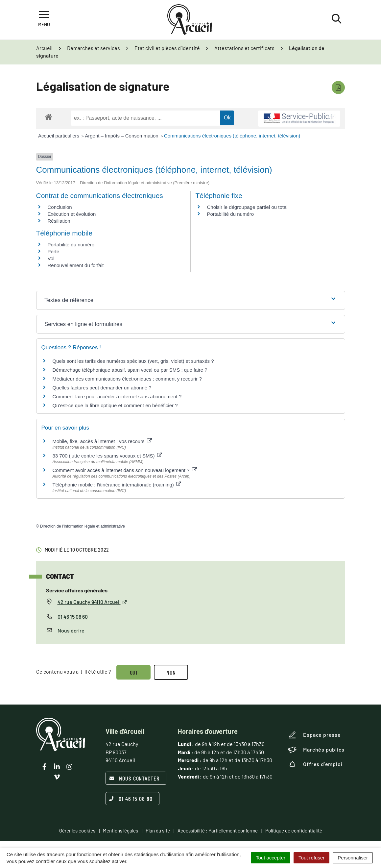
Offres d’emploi (315, 764)
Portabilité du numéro (231, 214)
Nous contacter (134, 778)
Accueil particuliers (59, 136)
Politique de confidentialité (294, 831)
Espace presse (314, 735)
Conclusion (60, 207)
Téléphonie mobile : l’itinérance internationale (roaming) (117, 485)
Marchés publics (316, 750)
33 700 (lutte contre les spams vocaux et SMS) (107, 456)
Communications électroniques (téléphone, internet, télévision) (232, 136)
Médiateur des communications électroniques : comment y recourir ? (127, 379)
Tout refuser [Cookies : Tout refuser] (311, 858)
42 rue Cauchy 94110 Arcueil (92, 602)
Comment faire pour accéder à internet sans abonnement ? (117, 397)
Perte (54, 251)
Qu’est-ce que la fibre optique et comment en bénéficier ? (115, 405)
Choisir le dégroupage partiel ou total (247, 207)
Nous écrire (71, 630)
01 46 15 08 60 (73, 617)
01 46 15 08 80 (131, 799)
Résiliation (59, 221)
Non (171, 672)
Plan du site (158, 831)
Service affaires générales (77, 590)
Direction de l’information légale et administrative (83, 526)
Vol (51, 258)
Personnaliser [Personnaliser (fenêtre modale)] (353, 858)
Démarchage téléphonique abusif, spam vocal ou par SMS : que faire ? (130, 370)
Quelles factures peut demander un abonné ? (102, 388)
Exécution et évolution (72, 214)
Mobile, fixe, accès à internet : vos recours (102, 441)
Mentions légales (120, 831)
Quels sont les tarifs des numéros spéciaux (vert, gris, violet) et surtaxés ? (133, 361)
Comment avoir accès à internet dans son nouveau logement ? (125, 470)
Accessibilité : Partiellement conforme (218, 831)
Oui (134, 672)
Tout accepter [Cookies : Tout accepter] (271, 858)
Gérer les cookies (77, 831)
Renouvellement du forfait (76, 265)
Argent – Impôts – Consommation (122, 136)
